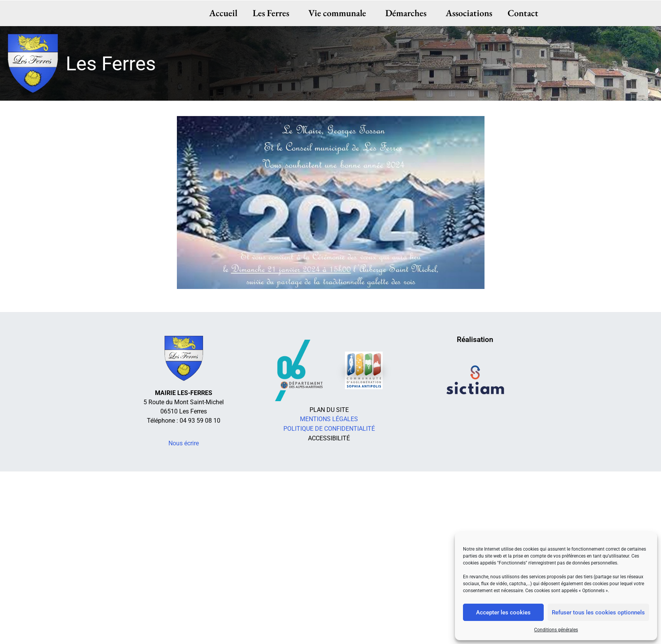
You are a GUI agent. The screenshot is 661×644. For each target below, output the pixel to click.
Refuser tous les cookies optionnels (598, 612)
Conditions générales (556, 630)
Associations (469, 13)
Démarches (408, 13)
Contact (523, 13)
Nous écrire (184, 443)
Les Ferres (273, 13)
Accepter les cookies (503, 612)
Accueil (224, 13)
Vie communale (339, 13)
